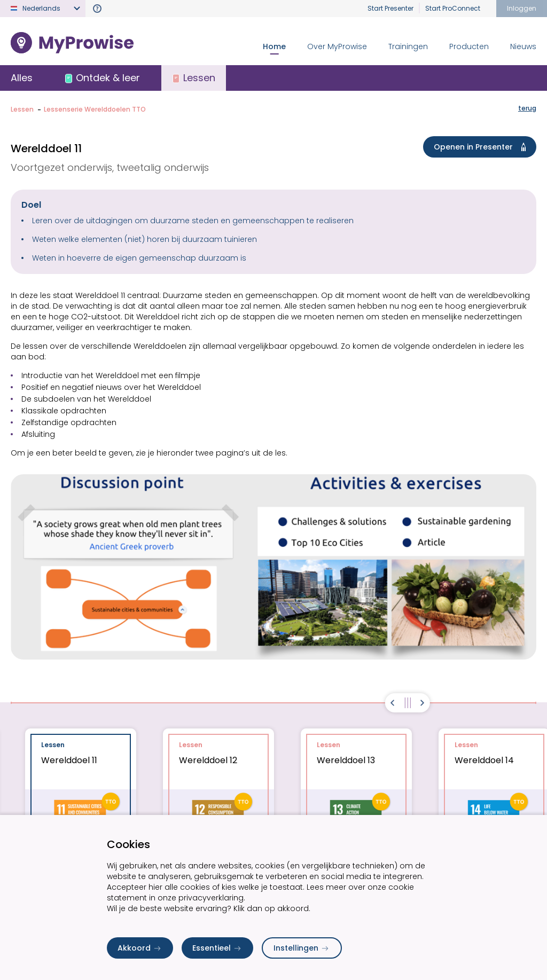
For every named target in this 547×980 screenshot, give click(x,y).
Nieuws (523, 46)
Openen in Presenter (482, 147)
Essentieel (217, 948)
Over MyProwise (337, 46)
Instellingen (302, 948)
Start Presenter (390, 8)
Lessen (22, 109)
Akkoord (140, 948)
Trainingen (408, 46)
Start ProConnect (453, 8)
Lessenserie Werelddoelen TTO (95, 109)
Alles (22, 78)
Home (274, 46)
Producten (469, 46)
